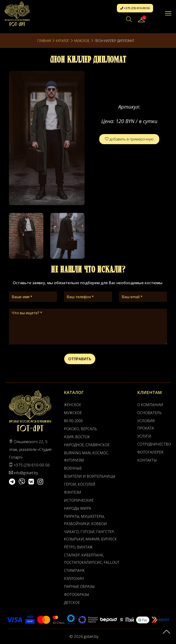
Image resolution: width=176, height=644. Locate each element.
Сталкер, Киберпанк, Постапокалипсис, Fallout (92, 559)
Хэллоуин (74, 578)
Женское (73, 405)
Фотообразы (77, 594)
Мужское (82, 41)
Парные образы (79, 586)
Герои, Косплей (80, 484)
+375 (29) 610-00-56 (135, 8)
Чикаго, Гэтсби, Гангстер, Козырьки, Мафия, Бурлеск (90, 535)
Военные (73, 468)
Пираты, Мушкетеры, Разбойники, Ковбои (85, 520)
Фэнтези (73, 492)
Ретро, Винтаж (78, 547)
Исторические (79, 500)
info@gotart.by (26, 473)
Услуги (144, 436)
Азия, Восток (77, 437)
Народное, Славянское (87, 445)
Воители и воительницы (90, 476)
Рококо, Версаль (80, 429)
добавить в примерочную (129, 139)
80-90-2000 (73, 421)
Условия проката (146, 424)
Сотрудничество (151, 444)
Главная (44, 41)
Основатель (149, 413)
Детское (72, 603)
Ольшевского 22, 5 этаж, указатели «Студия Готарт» (30, 449)
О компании (150, 405)
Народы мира (78, 508)
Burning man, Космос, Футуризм (86, 457)
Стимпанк (74, 570)
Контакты (147, 460)
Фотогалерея (150, 452)
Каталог (63, 41)
